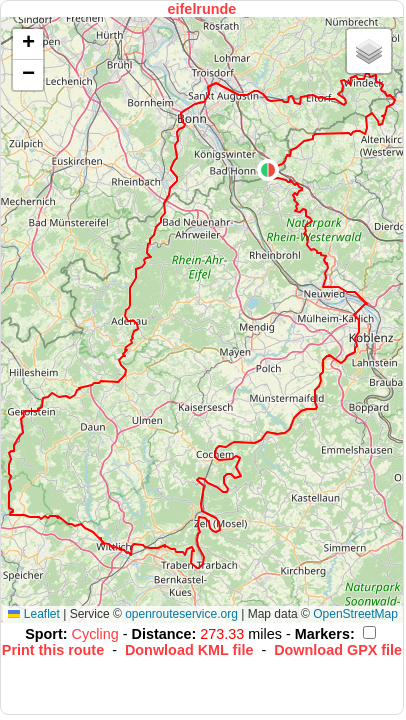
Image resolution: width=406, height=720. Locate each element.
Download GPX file (338, 650)
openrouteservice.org (181, 614)
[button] (268, 170)
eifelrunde (202, 9)
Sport (44, 634)
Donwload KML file (189, 650)
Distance (162, 634)
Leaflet (33, 614)
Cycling (97, 634)
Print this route (53, 650)
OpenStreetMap (355, 614)
